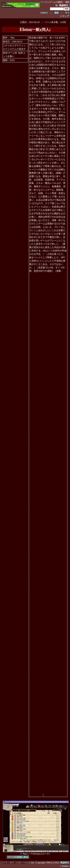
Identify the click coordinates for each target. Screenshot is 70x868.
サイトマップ (65, 14)
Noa (12, 38)
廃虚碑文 (64, 5)
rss (32, 863)
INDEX (44, 13)
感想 (56, 13)
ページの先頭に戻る (18, 857)
